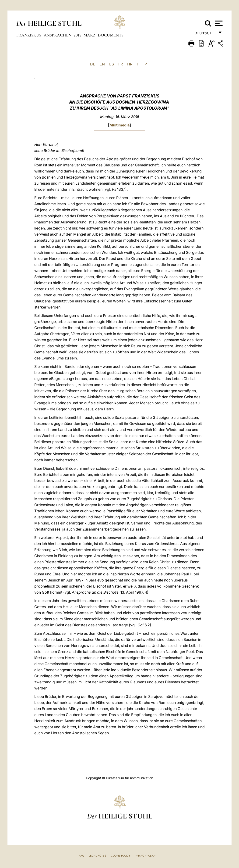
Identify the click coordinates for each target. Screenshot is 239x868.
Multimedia (119, 125)
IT (138, 64)
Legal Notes (97, 856)
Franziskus (29, 35)
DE (93, 64)
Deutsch (205, 34)
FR (121, 64)
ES (112, 64)
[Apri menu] (218, 23)
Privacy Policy (145, 856)
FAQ (81, 856)
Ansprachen (58, 35)
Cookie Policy (121, 856)
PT (147, 64)
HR (130, 64)
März (90, 35)
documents (111, 35)
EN (102, 64)
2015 (78, 35)
